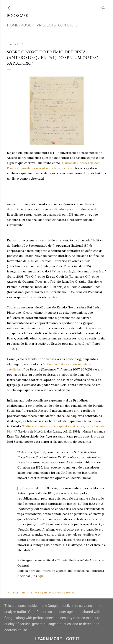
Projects (46, 25)
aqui (41, 576)
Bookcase (17, 16)
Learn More (48, 639)
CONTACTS (68, 25)
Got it (73, 639)
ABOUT (27, 25)
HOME (13, 25)
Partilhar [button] (13, 592)
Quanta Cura (92, 426)
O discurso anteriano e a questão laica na (53, 426)
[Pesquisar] (103, 7)
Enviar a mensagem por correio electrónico (48, 592)
